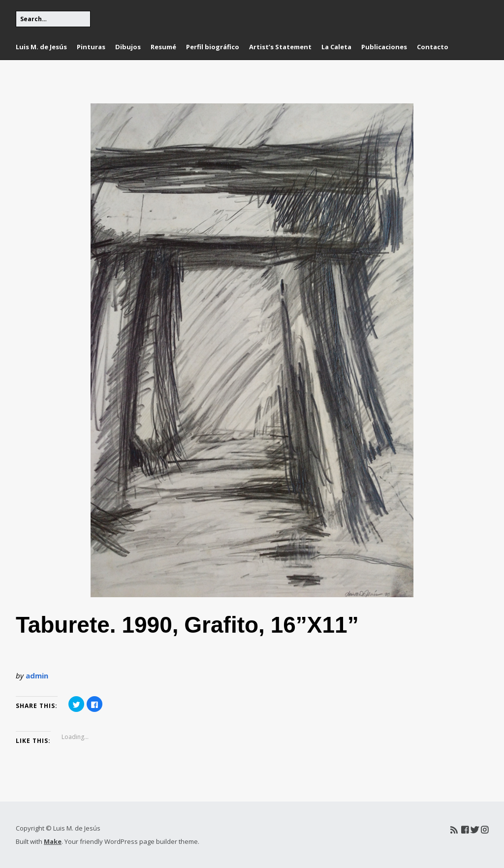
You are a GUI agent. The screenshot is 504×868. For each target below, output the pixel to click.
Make (53, 841)
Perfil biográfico (213, 47)
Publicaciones (384, 47)
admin (37, 675)
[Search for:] (53, 19)
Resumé (163, 47)
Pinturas (91, 47)
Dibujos (128, 47)
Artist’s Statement (280, 47)
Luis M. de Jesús (41, 47)
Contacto (433, 47)
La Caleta (336, 47)
